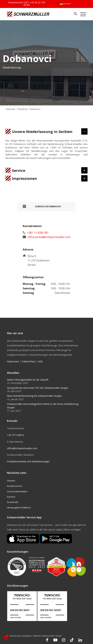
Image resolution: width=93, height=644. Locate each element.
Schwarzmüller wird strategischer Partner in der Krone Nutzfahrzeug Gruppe (43, 406)
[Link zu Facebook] (47, 640)
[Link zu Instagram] (64, 640)
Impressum (13, 361)
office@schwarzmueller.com (22, 448)
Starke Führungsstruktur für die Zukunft (28, 380)
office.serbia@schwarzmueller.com (49, 237)
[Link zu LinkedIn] (80, 640)
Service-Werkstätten (17, 491)
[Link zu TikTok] (72, 640)
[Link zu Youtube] (55, 640)
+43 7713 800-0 (15, 435)
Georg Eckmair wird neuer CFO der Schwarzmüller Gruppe (38, 388)
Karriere (11, 497)
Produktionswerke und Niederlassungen (28, 461)
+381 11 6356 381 (38, 233)
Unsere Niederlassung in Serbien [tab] (44, 131)
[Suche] (74, 14)
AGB (40, 361)
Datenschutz (29, 361)
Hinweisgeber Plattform (19, 508)
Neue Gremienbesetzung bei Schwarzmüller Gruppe (34, 396)
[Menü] (81, 14)
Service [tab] (44, 170)
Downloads (13, 502)
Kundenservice (15, 486)
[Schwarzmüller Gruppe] (31, 14)
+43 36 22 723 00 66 (34, 4)
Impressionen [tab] (44, 178)
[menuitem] (65, 4)
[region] (46, 151)
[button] (6, 638)
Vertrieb (11, 481)
